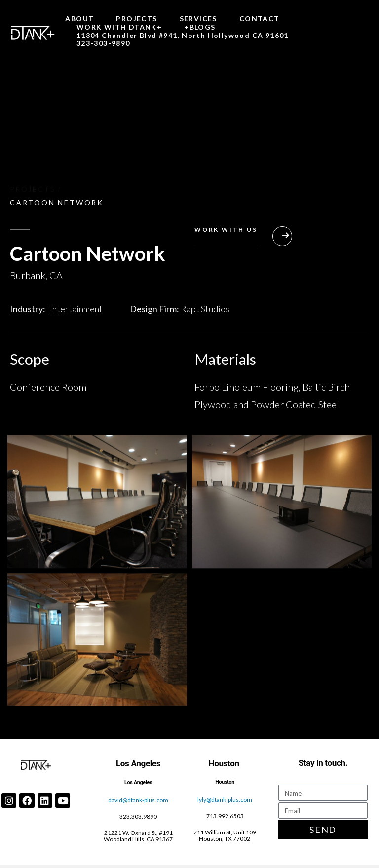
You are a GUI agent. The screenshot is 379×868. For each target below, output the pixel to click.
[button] (243, 240)
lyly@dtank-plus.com (225, 800)
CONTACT (260, 19)
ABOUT (79, 19)
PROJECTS (136, 19)
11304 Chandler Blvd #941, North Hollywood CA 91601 (183, 36)
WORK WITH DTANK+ (119, 27)
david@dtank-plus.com (138, 800)
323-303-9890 (103, 43)
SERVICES (198, 19)
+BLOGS (200, 27)
